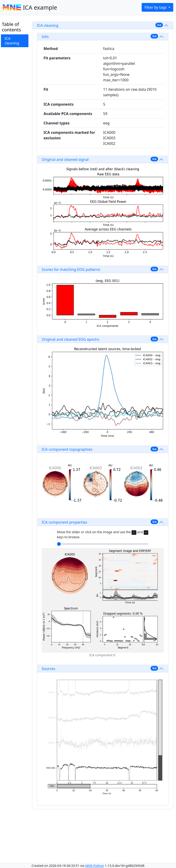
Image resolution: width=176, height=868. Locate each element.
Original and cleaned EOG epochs (70, 339)
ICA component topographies (67, 449)
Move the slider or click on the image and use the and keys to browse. (103, 534)
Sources (48, 669)
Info (45, 37)
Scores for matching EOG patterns (71, 269)
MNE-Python (95, 866)
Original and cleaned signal (65, 159)
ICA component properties (64, 522)
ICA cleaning (12, 41)
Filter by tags (156, 7)
